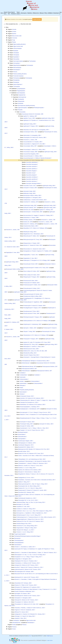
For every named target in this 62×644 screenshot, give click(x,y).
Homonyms (24, 13)
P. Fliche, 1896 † (32, 311)
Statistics (30, 13)
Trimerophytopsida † (19, 540)
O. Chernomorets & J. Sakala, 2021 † (29, 472)
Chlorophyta (16, 55)
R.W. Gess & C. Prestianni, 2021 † (26, 561)
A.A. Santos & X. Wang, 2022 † (26, 509)
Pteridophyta (16, 78)
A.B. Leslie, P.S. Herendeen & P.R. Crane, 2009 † (37, 342)
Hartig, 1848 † (48, 118)
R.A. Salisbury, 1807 (30, 116)
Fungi (14, 40)
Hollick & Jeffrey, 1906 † (33, 296)
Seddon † (34, 183)
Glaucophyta (16, 59)
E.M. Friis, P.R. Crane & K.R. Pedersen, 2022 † (30, 521)
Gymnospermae (22, 97)
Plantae (14, 42)
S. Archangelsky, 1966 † (32, 135)
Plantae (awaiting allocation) (20, 74)
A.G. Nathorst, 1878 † (27, 443)
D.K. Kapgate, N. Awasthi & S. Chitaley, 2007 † (39, 215)
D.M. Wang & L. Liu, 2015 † (25, 530)
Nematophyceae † (17, 623)
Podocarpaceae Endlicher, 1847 (50, 367)
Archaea (14, 32)
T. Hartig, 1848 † (30, 332)
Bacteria (14, 34)
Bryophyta (16, 51)
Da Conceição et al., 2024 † (29, 402)
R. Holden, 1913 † (32, 236)
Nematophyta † (17, 70)
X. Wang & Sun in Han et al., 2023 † (30, 519)
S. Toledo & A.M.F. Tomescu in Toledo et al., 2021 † (29, 567)
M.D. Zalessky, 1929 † (26, 492)
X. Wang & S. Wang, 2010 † (27, 528)
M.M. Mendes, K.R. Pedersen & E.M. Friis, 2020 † (34, 449)
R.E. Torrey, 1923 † (33, 240)
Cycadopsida (21, 99)
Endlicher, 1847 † (30, 208)
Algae (18, 46)
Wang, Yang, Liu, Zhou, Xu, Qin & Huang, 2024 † (31, 502)
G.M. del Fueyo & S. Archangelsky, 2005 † (36, 130)
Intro (2, 13)
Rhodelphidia (16, 80)
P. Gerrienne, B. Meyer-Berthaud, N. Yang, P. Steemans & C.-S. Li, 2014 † (36, 589)
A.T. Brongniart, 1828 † (33, 198)
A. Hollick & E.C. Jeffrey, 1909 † (34, 150)
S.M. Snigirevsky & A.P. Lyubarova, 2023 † (27, 587)
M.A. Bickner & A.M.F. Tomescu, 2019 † (27, 565)
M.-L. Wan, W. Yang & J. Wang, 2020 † (33, 484)
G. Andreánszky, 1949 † (33, 324)
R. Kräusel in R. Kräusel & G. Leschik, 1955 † (33, 490)
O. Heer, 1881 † (13, 253)
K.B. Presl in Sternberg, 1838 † (34, 160)
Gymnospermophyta (18, 61)
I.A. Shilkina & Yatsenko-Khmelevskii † (37, 158)
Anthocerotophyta (17, 48)
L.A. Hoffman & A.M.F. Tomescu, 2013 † (27, 563)
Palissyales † (23, 386)
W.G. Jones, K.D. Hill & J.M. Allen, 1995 (35, 351)
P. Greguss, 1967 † (31, 339)
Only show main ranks (25, 24)
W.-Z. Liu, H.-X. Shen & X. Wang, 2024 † (30, 488)
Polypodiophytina (21, 91)
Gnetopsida (20, 103)
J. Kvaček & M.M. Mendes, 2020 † (35, 200)
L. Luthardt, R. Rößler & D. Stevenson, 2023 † (33, 463)
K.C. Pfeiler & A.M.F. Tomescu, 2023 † (26, 585)
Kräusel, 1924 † (27, 396)
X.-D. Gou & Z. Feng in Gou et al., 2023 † (32, 430)
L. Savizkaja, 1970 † (30, 407)
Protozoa (24, 625)
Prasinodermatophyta (18, 76)
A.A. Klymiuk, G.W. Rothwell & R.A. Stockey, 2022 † (30, 614)
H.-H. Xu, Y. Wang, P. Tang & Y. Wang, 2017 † (28, 557)
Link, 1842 (28, 222)
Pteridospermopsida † (39, 108)
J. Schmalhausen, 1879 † (30, 409)
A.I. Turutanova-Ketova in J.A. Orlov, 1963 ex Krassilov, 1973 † (36, 517)
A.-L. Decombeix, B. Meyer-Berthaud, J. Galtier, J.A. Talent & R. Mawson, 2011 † (36, 553)
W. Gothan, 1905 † (47, 424)
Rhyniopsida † (18, 538)
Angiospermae (22, 95)
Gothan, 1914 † (24, 451)
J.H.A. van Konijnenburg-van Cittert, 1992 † (32, 459)
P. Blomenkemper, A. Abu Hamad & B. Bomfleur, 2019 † (34, 461)
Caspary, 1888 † (31, 152)
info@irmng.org (50, 636)
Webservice (36, 13)
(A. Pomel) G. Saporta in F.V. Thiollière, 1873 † (38, 251)
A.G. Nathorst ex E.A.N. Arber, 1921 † (27, 604)
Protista (14, 625)
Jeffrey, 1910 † (30, 353)
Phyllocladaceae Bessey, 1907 (29, 367)
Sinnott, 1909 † (31, 264)
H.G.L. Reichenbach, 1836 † (34, 234)
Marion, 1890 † (31, 226)
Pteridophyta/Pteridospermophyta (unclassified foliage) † (28, 536)
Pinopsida (20, 110)
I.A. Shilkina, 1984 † (33, 156)
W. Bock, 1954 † (31, 281)
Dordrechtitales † (22, 435)
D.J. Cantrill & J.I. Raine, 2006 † (34, 347)
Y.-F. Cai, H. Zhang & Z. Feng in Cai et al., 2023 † (36, 412)
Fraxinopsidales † (22, 439)
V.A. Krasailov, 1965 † (33, 142)
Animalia (14, 29)
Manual (42, 13)
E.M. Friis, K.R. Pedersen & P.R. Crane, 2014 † (31, 454)
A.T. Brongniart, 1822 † (23, 559)
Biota (17, 36)
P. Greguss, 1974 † (33, 308)
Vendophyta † (17, 620)
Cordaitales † (23, 373)
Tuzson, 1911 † (30, 186)
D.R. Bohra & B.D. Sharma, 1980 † (35, 138)
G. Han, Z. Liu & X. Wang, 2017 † (29, 515)
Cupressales (22, 377)
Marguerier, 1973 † (26, 445)
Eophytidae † (16, 57)
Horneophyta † (17, 63)
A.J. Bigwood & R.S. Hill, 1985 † (34, 144)
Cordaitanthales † (24, 375)
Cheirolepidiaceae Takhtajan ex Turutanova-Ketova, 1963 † (36, 361)
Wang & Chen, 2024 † (24, 524)
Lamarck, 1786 (29, 220)
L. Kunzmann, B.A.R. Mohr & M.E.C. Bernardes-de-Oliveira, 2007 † (37, 480)
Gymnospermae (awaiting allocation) (26, 106)
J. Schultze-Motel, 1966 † (33, 212)
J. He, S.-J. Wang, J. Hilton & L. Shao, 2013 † (34, 428)
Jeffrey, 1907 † (30, 146)
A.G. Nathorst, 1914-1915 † (25, 602)
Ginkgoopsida (21, 101)
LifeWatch (50, 13)
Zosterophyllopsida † (19, 543)
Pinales (21, 388)
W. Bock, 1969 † (31, 349)
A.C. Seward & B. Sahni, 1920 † (33, 245)
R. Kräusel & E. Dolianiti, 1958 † (35, 306)
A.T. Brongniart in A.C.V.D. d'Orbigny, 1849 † (37, 260)
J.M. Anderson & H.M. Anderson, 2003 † (32, 398)
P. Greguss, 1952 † (31, 126)
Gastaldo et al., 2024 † (27, 498)
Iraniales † (22, 381)
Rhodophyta (16, 82)
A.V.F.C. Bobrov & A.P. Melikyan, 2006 (35, 228)
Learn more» (50, 640)
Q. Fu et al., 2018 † (26, 478)
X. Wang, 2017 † (24, 482)
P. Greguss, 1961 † (32, 277)
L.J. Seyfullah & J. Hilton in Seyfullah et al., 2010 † (32, 513)
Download (56, 13)
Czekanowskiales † (24, 379)
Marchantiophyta (17, 68)
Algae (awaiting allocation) (19, 44)
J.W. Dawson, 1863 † (23, 594)
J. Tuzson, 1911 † (31, 255)
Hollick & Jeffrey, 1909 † (33, 195)
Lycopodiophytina (21, 89)
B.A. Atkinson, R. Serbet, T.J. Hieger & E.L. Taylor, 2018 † (38, 400)
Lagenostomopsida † (23, 108)
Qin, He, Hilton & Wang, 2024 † (29, 486)
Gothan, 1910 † (31, 132)
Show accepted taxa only (11, 24)
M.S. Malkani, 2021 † (26, 447)
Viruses (14, 629)
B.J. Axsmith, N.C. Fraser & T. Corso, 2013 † (30, 466)
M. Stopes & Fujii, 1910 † (31, 355)
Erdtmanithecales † (22, 437)
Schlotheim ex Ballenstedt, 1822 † (25, 591)
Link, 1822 (28, 210)
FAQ (46, 13)
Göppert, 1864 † (26, 441)
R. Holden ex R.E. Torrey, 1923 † (36, 268)
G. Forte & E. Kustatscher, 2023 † (25, 610)
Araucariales (22, 112)
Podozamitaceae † (26, 371)
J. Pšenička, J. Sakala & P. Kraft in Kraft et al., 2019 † (30, 608)
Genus (22, 160)
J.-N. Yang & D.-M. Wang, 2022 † (25, 616)
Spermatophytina (21, 93)
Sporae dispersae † (18, 84)
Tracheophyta (32, 61)
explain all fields (37, 19)
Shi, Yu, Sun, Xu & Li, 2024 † (28, 500)
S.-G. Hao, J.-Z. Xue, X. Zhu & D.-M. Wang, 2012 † (30, 555)
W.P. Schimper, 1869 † (24, 572)
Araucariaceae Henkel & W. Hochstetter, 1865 (32, 114)
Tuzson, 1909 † (29, 118)
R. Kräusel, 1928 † (27, 422)
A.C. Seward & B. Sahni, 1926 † (34, 249)
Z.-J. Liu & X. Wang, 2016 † (27, 468)
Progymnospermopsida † (20, 534)
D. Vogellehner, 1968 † (33, 302)
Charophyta (16, 53)
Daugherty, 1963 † (31, 154)
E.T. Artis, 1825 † (23, 507)
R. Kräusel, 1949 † (31, 188)
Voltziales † (22, 394)
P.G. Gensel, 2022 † (22, 612)
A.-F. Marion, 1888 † (31, 218)
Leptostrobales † (23, 383)
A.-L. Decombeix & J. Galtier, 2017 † (25, 547)
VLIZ (30, 636)
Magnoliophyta (17, 65)
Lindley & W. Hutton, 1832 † (32, 271)
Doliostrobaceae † (26, 363)
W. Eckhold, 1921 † (33, 294)
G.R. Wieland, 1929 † (32, 283)
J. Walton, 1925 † (30, 328)
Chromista (15, 38)
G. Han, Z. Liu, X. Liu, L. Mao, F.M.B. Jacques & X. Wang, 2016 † (34, 511)
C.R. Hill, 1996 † (23, 504)
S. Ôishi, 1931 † (21, 618)
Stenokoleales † (18, 545)
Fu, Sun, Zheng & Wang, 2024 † (27, 526)
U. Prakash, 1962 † (32, 243)
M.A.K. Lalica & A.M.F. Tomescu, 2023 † (27, 577)
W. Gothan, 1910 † (32, 288)
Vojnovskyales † (23, 392)
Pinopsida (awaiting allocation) (27, 390)
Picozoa (15, 72)
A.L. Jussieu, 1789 (30, 140)
